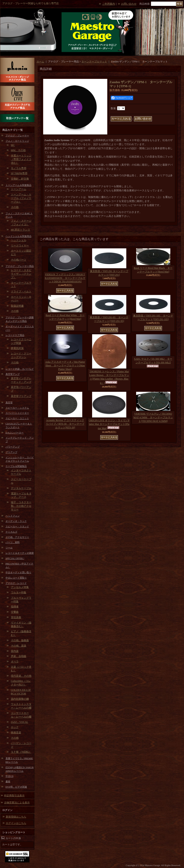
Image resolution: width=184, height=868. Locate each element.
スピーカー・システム (17, 408)
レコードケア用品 (15, 335)
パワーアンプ (13, 447)
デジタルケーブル (21, 488)
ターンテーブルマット (94, 62)
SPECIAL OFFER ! (15, 558)
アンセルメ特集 (20, 587)
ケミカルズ (11, 532)
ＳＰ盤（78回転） (21, 752)
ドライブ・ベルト (21, 292)
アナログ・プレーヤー (17, 136)
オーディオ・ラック (16, 521)
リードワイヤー (20, 246)
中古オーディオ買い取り (18, 572)
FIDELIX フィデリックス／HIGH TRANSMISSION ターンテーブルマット (65, 278)
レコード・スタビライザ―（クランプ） (21, 274)
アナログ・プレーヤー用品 (20, 266)
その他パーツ (19, 260)
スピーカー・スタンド (17, 526)
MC (13, 145)
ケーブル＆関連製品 (16, 466)
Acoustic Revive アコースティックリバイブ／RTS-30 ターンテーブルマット (65, 424)
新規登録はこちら (16, 817)
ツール (9, 548)
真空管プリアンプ (21, 396)
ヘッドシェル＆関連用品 (18, 236)
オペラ (15, 662)
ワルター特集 (19, 592)
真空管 (9, 402)
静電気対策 (17, 348)
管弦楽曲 (16, 617)
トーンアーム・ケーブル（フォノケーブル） (21, 198)
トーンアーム (19, 189)
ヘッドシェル (19, 240)
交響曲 (15, 612)
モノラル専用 (19, 168)
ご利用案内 (109, 4)
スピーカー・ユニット (17, 418)
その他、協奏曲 (20, 640)
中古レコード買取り (16, 578)
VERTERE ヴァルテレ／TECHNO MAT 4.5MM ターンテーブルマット (153, 417)
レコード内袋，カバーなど (20, 369)
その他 (15, 207)
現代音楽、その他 (21, 676)
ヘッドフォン (13, 516)
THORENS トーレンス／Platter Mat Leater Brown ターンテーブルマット (109, 377)
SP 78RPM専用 (19, 173)
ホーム (40, 62)
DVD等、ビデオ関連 (16, 787)
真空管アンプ (13, 374)
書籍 (8, 781)
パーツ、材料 (13, 542)
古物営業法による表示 (17, 803)
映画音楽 (16, 732)
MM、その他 (18, 150)
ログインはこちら (16, 823)
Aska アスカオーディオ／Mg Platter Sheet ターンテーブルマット (65, 365)
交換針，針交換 (20, 179)
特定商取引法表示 (14, 796)
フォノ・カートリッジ (17, 141)
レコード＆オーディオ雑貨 (20, 553)
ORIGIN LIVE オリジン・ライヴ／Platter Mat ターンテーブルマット (109, 424)
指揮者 (15, 607)
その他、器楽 (19, 646)
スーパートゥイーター (17, 413)
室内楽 (15, 651)
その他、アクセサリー (17, 537)
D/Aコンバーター (15, 433)
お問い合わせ (129, 4)
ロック (15, 727)
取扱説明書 (17, 306)
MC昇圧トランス (21, 230)
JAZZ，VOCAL (20, 722)
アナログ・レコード (16, 583)
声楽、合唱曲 (19, 656)
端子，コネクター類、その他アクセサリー (21, 506)
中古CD (10, 776)
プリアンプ (11, 452)
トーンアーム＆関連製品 (18, 185)
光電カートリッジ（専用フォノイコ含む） (21, 159)
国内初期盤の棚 (20, 699)
